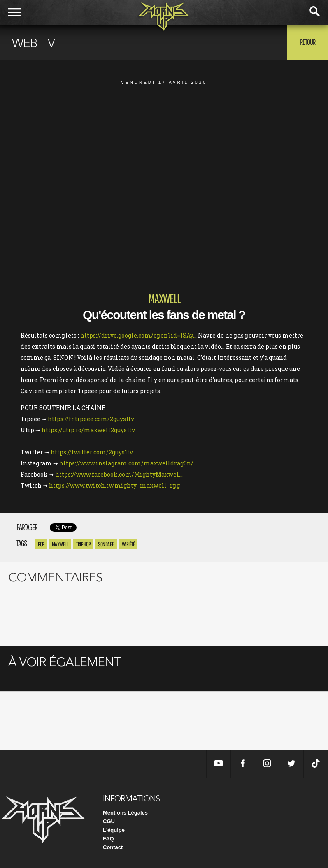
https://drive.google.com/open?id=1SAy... (138, 335)
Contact (113, 847)
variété (128, 544)
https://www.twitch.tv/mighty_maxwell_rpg (114, 485)
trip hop (83, 544)
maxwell (60, 544)
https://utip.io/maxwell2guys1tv (88, 430)
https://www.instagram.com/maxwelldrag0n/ (126, 463)
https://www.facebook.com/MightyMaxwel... (119, 474)
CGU (109, 821)
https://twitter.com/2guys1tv (92, 452)
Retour (308, 42)
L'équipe (114, 830)
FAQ (108, 839)
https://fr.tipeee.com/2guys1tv (91, 419)
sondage (106, 544)
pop (41, 544)
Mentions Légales (125, 813)
